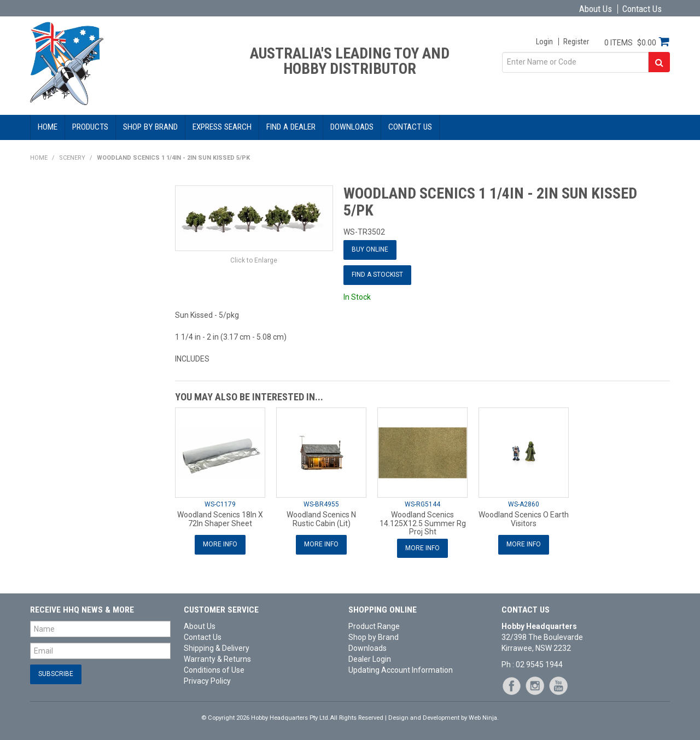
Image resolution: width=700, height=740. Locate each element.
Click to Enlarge (254, 260)
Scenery (72, 158)
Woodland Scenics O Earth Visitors (524, 519)
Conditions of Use (214, 670)
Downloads (352, 127)
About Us (596, 9)
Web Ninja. (484, 718)
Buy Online (370, 249)
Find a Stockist (377, 275)
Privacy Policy (207, 681)
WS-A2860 (524, 504)
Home (48, 127)
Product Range (374, 626)
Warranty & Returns (217, 659)
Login (544, 42)
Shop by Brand (150, 127)
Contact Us (642, 9)
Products (90, 127)
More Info (220, 544)
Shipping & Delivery (217, 648)
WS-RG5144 (422, 504)
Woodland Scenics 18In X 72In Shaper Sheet (220, 519)
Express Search (222, 127)
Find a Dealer (291, 127)
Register (576, 42)
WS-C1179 (220, 504)
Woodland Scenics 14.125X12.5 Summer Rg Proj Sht (423, 523)
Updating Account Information (401, 670)
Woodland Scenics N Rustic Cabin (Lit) (321, 519)
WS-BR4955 (321, 504)
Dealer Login (370, 659)
